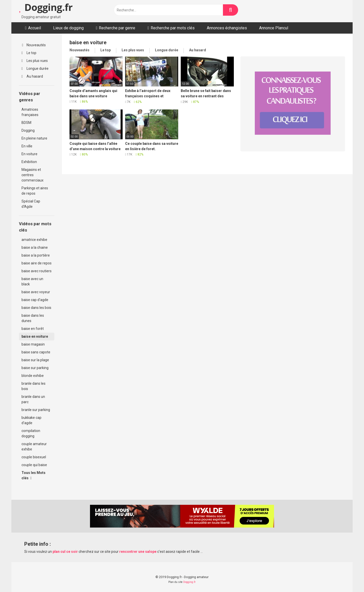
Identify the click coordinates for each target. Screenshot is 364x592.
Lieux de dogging (68, 28)
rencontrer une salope (138, 552)
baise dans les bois (36, 308)
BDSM (26, 123)
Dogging (28, 130)
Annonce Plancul (274, 28)
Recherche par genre (117, 28)
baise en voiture (35, 336)
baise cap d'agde (35, 300)
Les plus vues (35, 61)
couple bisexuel (34, 457)
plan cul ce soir (65, 552)
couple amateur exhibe (34, 447)
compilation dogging (31, 433)
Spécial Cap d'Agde (31, 204)
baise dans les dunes (33, 318)
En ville (27, 146)
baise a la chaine (35, 247)
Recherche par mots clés (173, 28)
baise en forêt (33, 329)
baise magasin (33, 344)
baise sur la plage (35, 360)
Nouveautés (34, 45)
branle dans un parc (33, 399)
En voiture (29, 154)
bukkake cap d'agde (31, 420)
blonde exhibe (33, 376)
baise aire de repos (37, 263)
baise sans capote (36, 352)
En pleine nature (34, 138)
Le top (29, 53)
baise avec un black (32, 281)
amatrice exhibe (34, 240)
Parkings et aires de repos (35, 191)
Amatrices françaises (30, 112)
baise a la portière (36, 255)
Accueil (35, 28)
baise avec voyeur (36, 292)
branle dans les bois (33, 386)
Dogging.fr (46, 7)
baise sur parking (35, 368)
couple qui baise (34, 465)
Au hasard (32, 76)
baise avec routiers (37, 271)
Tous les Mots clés (33, 475)
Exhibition (29, 162)
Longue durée (35, 69)
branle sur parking (36, 410)
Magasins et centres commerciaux (32, 175)
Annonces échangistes (227, 28)
